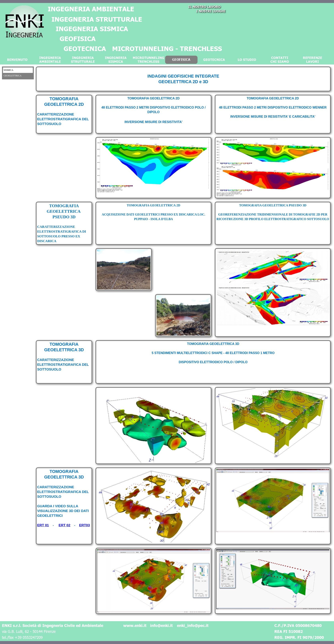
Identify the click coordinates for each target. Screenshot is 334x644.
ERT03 (84, 525)
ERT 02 (65, 525)
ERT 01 (43, 525)
